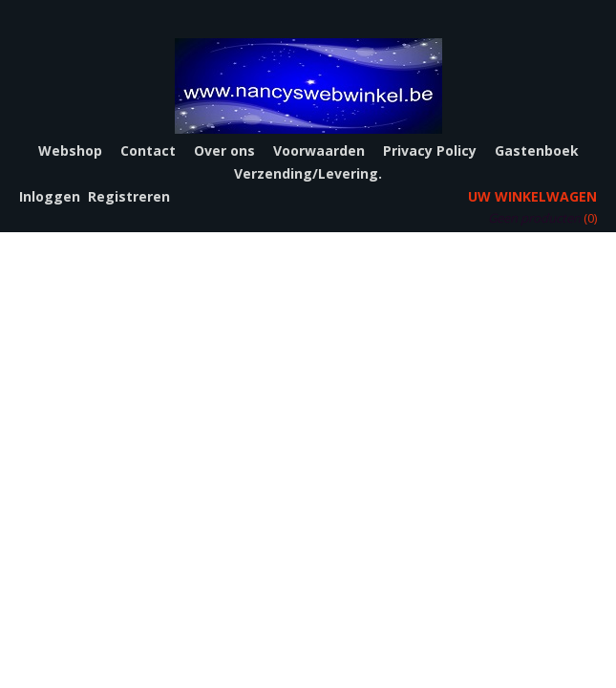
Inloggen (50, 196)
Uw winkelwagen (532, 196)
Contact (148, 150)
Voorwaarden (319, 150)
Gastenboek (537, 150)
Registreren (129, 196)
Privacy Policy (430, 150)
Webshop (70, 150)
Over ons (224, 150)
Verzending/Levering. (308, 173)
